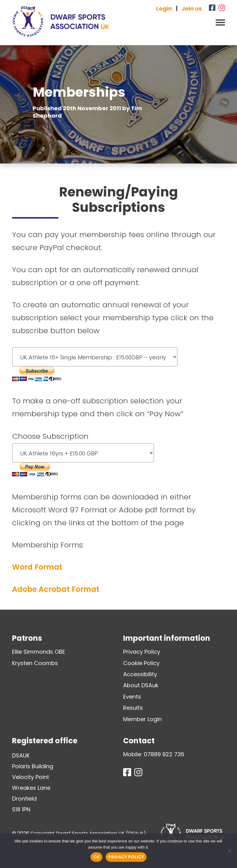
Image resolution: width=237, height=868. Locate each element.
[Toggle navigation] (218, 22)
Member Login (142, 719)
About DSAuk (141, 685)
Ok (96, 857)
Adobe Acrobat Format (56, 589)
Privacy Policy (142, 652)
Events (132, 697)
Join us (192, 8)
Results (133, 708)
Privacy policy (126, 857)
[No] (229, 851)
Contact (139, 741)
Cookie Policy (141, 663)
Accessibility (140, 674)
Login (164, 8)
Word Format (37, 567)
